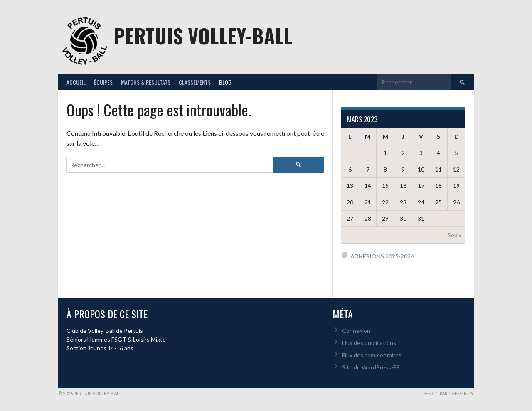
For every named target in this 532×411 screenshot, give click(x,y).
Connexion (356, 331)
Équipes (103, 82)
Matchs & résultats (146, 82)
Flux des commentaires (372, 355)
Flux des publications (369, 343)
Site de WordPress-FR (371, 367)
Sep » (454, 235)
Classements (195, 82)
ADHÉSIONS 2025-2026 (382, 256)
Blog (225, 82)
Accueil (76, 82)
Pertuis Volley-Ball (203, 36)
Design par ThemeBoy (448, 393)
